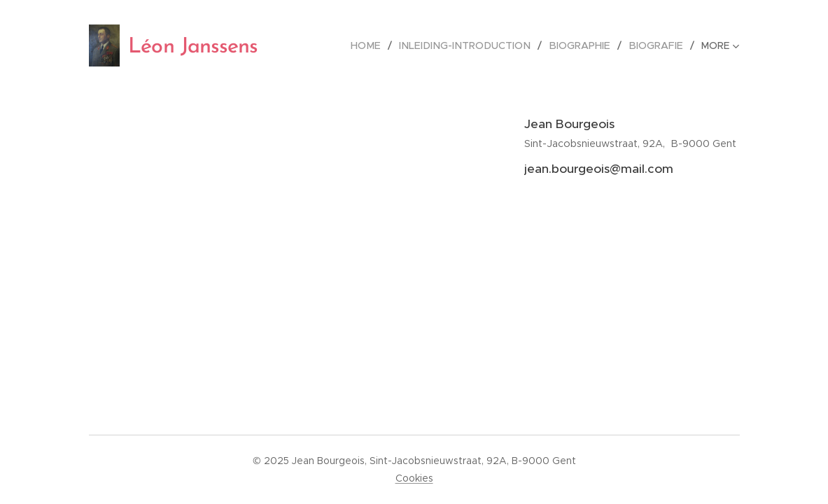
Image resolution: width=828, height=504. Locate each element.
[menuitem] (382, 45)
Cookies (414, 478)
